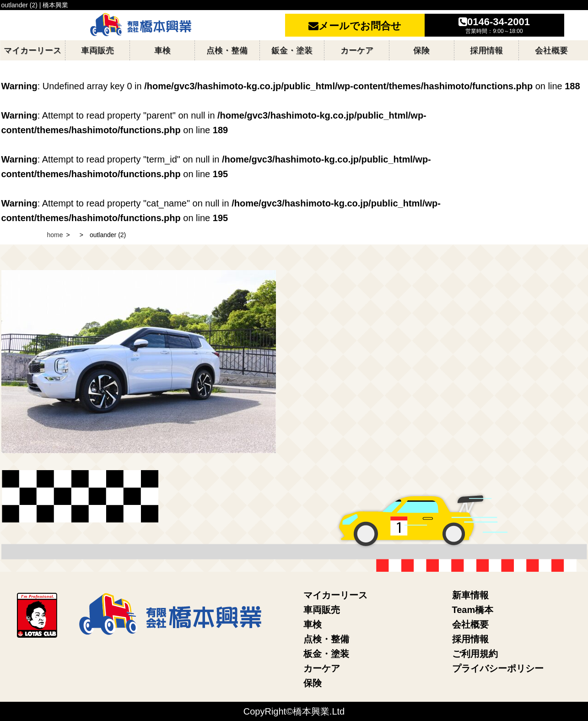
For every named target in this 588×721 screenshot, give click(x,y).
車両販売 (322, 610)
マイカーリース (335, 595)
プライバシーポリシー (498, 668)
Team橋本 (473, 610)
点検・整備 (326, 639)
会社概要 (470, 624)
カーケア (322, 668)
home (55, 235)
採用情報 (470, 639)
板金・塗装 (326, 654)
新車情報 (470, 595)
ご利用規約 (475, 654)
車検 (313, 624)
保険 (313, 683)
